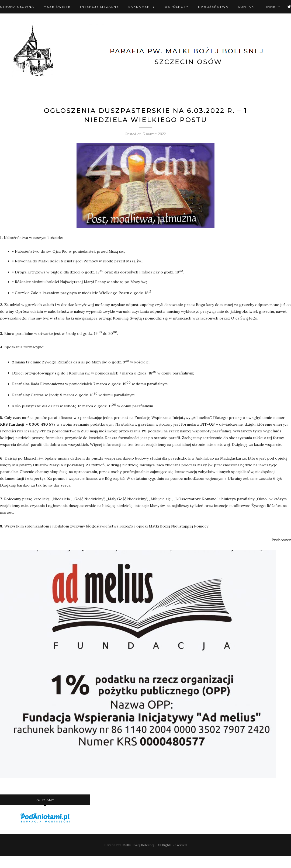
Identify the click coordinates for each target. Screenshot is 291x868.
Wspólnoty (176, 7)
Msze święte (57, 7)
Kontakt (247, 7)
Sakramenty (142, 7)
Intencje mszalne (99, 7)
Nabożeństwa (213, 7)
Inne (271, 7)
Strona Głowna (17, 7)
